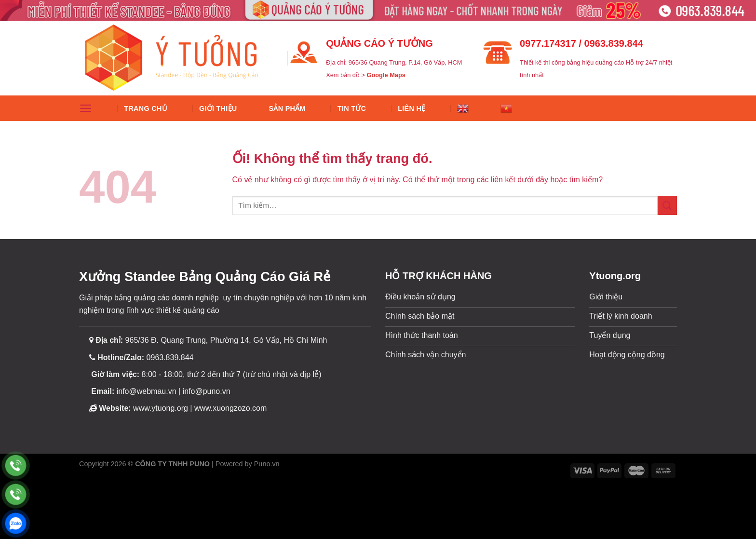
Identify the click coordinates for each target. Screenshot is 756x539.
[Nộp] (667, 205)
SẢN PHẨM (287, 108)
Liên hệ (412, 108)
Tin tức (352, 108)
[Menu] (86, 108)
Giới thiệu (218, 108)
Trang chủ (146, 108)
